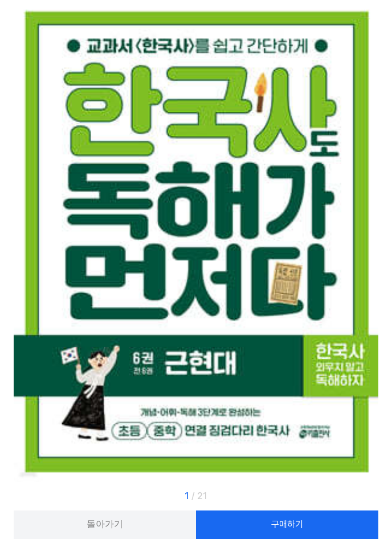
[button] (360, 496)
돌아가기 (105, 524)
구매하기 (287, 524)
